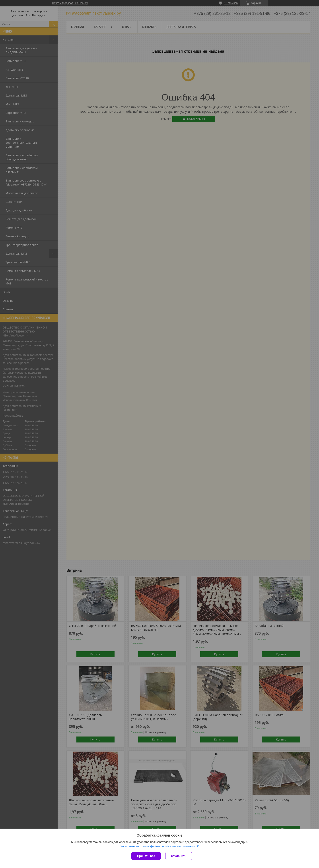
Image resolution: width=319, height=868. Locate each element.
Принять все (146, 856)
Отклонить (179, 856)
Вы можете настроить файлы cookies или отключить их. (158, 846)
